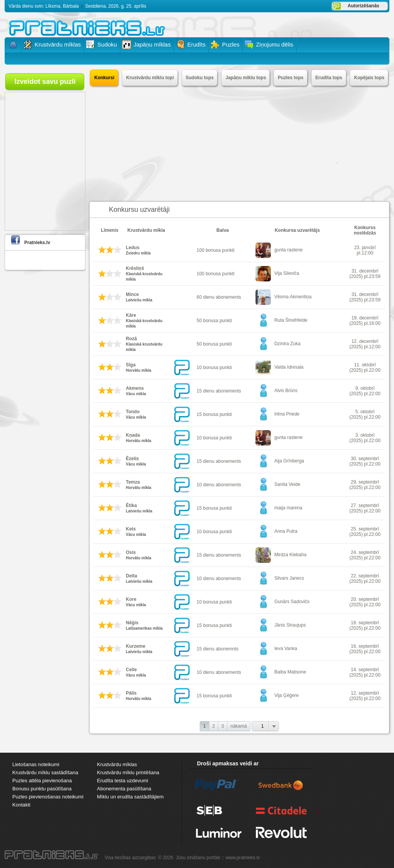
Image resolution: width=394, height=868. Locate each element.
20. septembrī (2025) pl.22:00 (365, 602)
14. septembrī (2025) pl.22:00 (365, 672)
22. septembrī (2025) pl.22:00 (365, 579)
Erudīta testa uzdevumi (123, 781)
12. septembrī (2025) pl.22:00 (365, 696)
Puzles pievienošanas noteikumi (48, 797)
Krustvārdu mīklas (117, 764)
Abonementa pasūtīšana (124, 789)
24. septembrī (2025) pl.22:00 (365, 555)
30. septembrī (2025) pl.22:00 (365, 461)
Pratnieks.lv (37, 243)
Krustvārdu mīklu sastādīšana (45, 772)
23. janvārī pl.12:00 (365, 250)
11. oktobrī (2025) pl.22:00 (365, 367)
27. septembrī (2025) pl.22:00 (365, 508)
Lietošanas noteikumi (36, 764)
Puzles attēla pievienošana (42, 781)
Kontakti (21, 805)
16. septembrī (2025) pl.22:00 (365, 649)
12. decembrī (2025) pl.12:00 (365, 344)
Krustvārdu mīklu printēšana (128, 772)
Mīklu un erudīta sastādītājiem (130, 797)
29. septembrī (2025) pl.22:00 (365, 485)
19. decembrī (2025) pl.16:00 (365, 321)
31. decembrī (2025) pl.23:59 (365, 274)
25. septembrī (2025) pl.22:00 (365, 532)
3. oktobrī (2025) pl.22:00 (365, 438)
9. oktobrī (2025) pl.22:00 (365, 391)
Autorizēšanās (363, 6)
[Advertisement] (239, 144)
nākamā (239, 726)
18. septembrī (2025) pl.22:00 (365, 625)
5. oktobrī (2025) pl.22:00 (365, 414)
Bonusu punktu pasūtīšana (42, 789)
